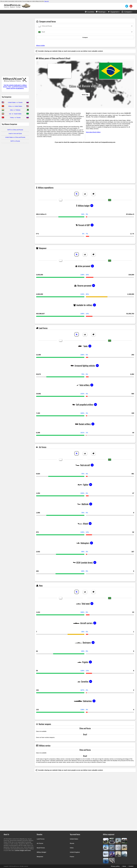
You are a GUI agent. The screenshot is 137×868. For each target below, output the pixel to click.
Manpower (40, 857)
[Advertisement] (15, 46)
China (72, 848)
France (72, 857)
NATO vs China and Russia (15, 130)
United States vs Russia (15, 102)
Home (124, 866)
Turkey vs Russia (15, 118)
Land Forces (41, 839)
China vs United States (15, 106)
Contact (131, 866)
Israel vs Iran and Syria (15, 134)
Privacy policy (115, 866)
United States (74, 839)
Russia (72, 843)
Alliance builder (40, 45)
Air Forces (40, 843)
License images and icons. (23, 850)
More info (47, 1)
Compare (85, 37)
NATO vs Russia (15, 141)
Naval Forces (41, 848)
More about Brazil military (93, 132)
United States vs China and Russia (15, 137)
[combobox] (85, 26)
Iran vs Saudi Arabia (15, 114)
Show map (85, 95)
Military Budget (41, 852)
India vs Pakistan (15, 110)
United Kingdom (75, 852)
